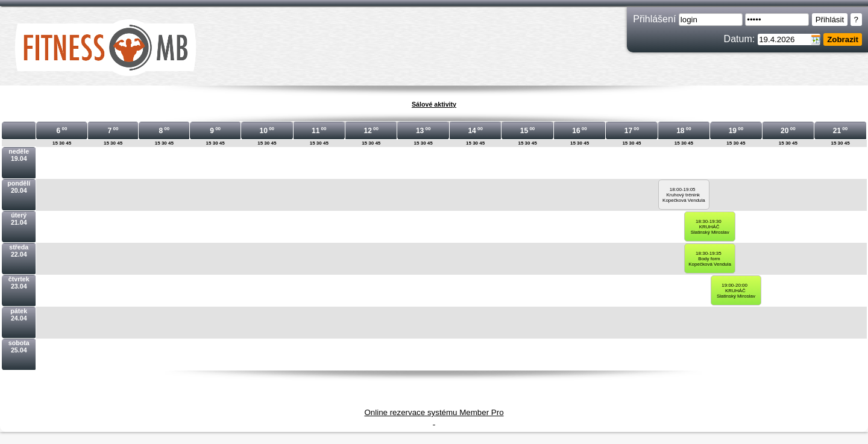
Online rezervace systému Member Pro (434, 412)
